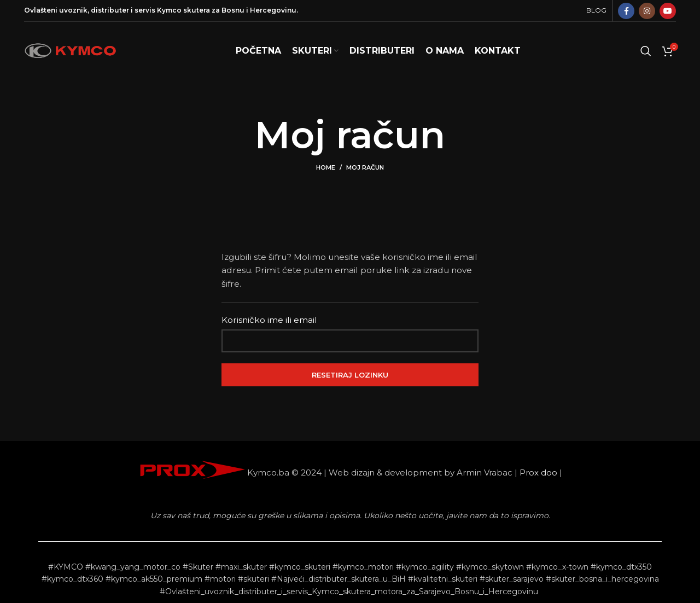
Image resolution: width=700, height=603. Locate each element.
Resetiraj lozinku (350, 375)
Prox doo (538, 472)
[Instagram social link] (647, 11)
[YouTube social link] (668, 11)
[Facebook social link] (626, 11)
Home (326, 167)
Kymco (169, 10)
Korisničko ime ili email (269, 320)
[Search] (646, 51)
